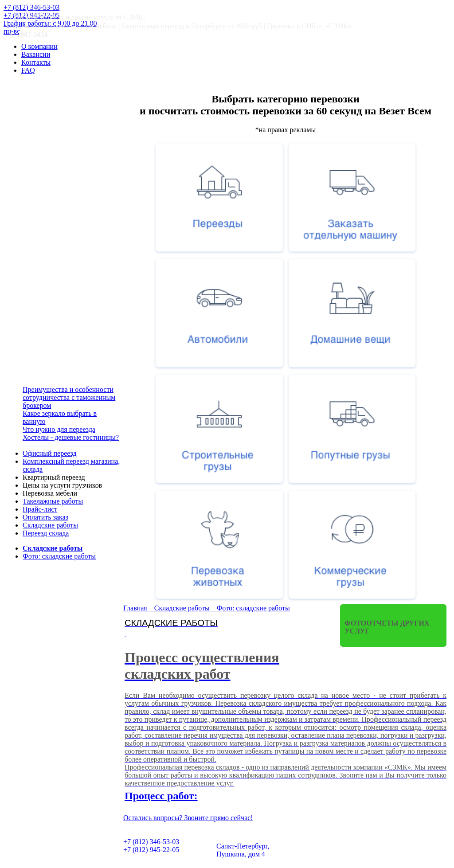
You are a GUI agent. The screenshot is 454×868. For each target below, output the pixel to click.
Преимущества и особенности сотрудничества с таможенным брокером (69, 397)
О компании (39, 46)
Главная (139, 608)
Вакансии (36, 54)
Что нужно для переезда (59, 429)
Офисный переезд (37, 17)
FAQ (28, 70)
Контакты (36, 62)
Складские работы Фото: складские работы (222, 608)
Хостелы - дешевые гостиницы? (71, 437)
